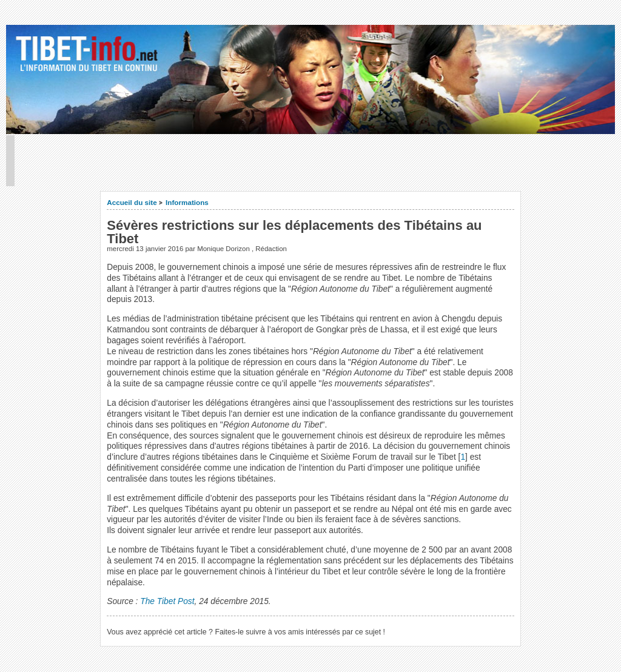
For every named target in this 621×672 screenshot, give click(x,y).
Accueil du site (132, 202)
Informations (187, 202)
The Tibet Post (167, 601)
